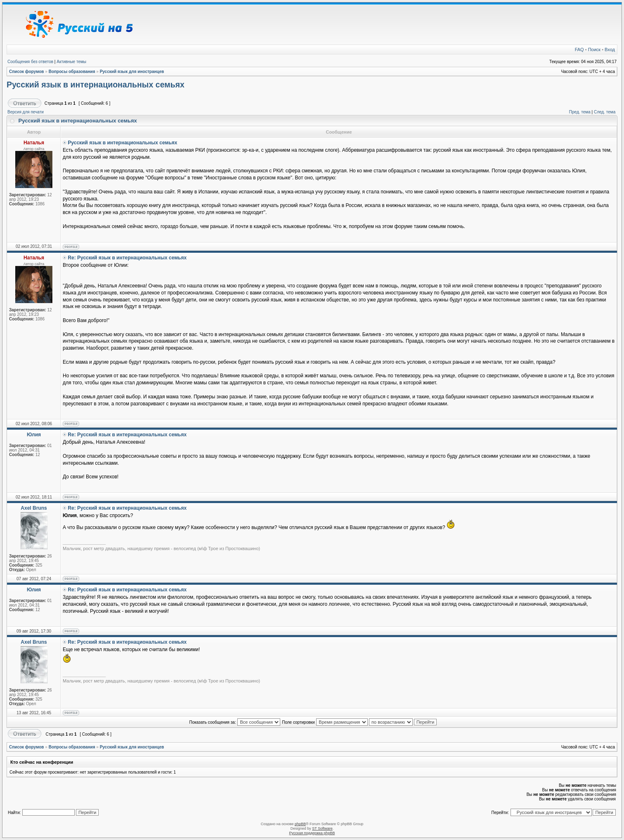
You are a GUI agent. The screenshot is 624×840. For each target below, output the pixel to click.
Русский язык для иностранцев (132, 72)
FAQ (579, 49)
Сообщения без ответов (30, 62)
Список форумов (27, 72)
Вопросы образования (72, 72)
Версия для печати (26, 112)
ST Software (322, 828)
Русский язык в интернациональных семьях (96, 85)
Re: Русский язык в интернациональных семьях (127, 258)
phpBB (300, 824)
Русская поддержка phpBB (312, 833)
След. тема (605, 112)
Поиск (594, 49)
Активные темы (71, 62)
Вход (610, 49)
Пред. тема (580, 112)
